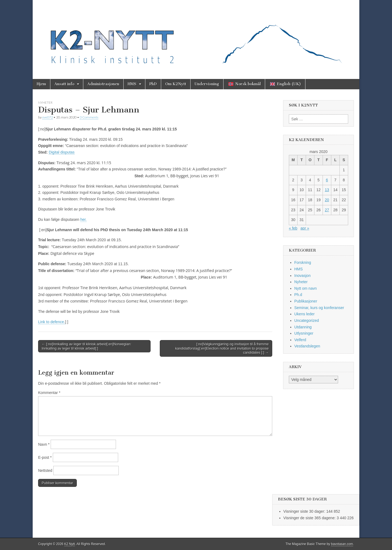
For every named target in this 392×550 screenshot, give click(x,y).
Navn (44, 444)
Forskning (303, 262)
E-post (45, 457)
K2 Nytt (70, 544)
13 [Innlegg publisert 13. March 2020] (327, 190)
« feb (293, 228)
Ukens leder (304, 314)
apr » (305, 228)
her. (83, 219)
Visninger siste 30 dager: (305, 511)
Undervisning (207, 84)
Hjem (41, 84)
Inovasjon (302, 276)
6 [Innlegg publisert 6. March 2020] (327, 180)
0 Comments (89, 117)
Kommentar (49, 393)
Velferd (300, 340)
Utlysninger (304, 333)
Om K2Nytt (176, 84)
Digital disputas (62, 152)
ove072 (48, 117)
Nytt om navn (305, 288)
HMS (132, 84)
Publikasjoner (306, 301)
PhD (153, 84)
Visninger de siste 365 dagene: (310, 518)
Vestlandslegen (307, 346)
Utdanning (303, 327)
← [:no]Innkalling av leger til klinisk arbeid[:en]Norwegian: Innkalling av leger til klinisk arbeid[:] (87, 346)
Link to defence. (52, 322)
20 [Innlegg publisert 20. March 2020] (327, 200)
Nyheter (45, 103)
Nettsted (45, 470)
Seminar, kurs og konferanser (319, 308)
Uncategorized (307, 320)
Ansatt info (64, 84)
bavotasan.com (342, 544)
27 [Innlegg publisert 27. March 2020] (327, 210)
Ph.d (298, 295)
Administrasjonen (103, 84)
